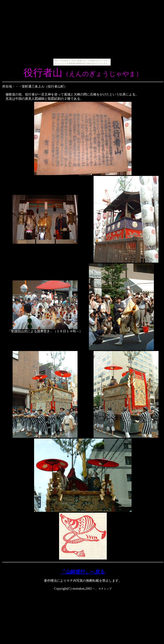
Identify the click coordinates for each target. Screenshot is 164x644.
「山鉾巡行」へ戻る (83, 572)
